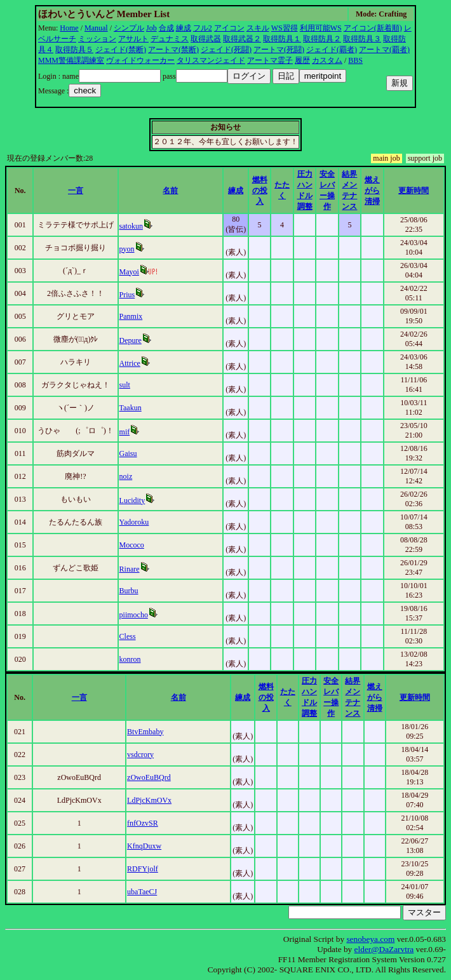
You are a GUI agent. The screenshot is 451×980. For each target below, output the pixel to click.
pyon (127, 249)
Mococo (132, 545)
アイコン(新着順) (373, 28)
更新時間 (414, 191)
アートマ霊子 (270, 60)
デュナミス (170, 39)
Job (151, 28)
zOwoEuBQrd (149, 777)
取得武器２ (242, 39)
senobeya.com (370, 939)
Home (69, 28)
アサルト (133, 39)
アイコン (229, 28)
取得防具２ (322, 39)
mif (125, 432)
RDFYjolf (143, 869)
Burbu (129, 591)
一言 (76, 191)
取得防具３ (362, 39)
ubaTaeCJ (142, 892)
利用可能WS (321, 28)
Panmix (131, 316)
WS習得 (285, 28)
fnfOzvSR (143, 823)
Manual (96, 28)
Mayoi (129, 272)
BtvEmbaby (145, 732)
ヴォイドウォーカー (140, 60)
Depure (131, 340)
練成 (184, 28)
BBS (355, 60)
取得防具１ (282, 39)
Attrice (130, 363)
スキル (258, 28)
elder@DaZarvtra (384, 949)
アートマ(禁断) (173, 50)
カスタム (327, 60)
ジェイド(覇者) (332, 50)
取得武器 (206, 39)
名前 (170, 191)
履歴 (302, 60)
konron (130, 659)
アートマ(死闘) (279, 50)
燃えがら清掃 (372, 191)
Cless (128, 636)
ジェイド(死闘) (226, 50)
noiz (126, 476)
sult (125, 385)
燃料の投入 (260, 191)
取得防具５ (74, 50)
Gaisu (128, 453)
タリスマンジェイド (211, 60)
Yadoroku (134, 522)
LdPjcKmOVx (149, 800)
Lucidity (132, 500)
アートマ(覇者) (384, 50)
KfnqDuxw (144, 846)
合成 (166, 28)
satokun (131, 226)
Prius (127, 295)
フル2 (203, 28)
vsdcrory (140, 755)
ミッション (97, 39)
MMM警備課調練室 (71, 60)
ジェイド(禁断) (121, 50)
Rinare (130, 569)
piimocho (134, 615)
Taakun (131, 408)
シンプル (129, 28)
